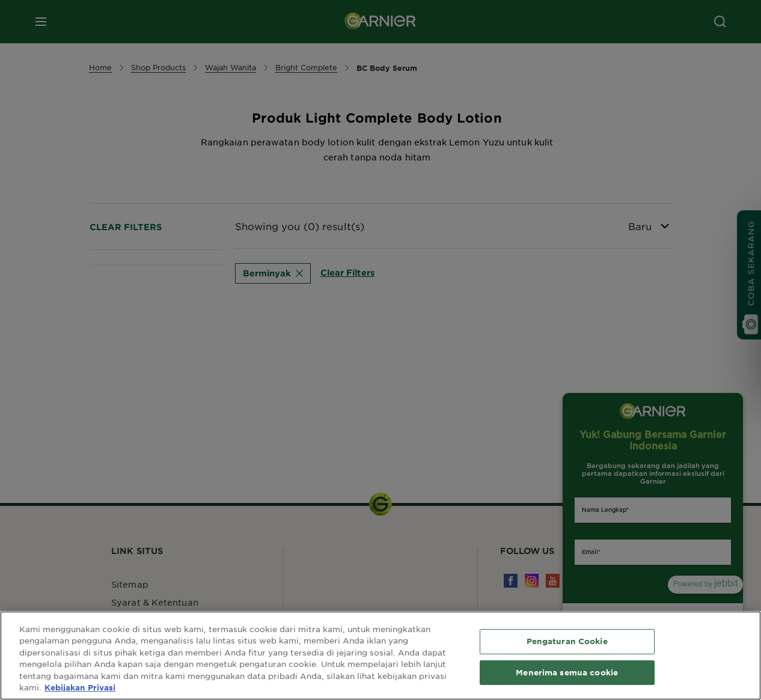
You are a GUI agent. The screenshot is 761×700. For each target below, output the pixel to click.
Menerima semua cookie (567, 672)
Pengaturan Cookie (567, 641)
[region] (380, 656)
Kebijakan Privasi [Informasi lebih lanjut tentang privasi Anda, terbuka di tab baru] (80, 687)
